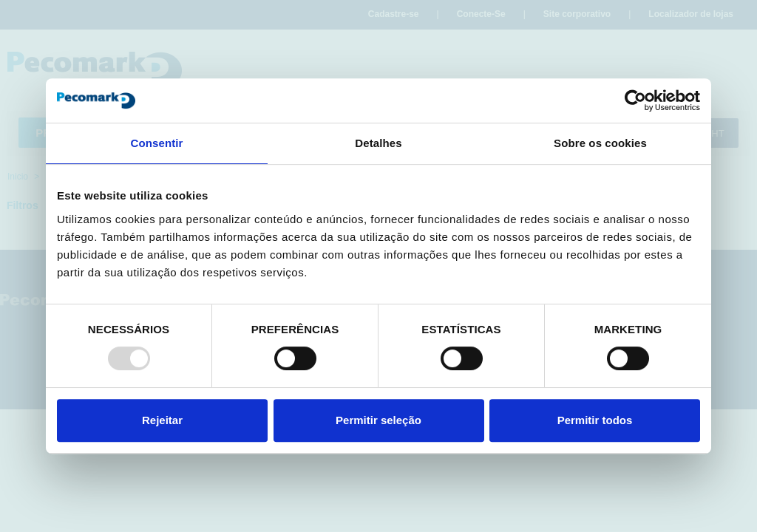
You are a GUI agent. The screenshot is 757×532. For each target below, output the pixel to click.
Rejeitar (162, 420)
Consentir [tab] (157, 143)
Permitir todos (595, 420)
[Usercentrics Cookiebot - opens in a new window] (635, 100)
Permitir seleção (378, 420)
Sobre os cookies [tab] (600, 143)
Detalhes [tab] (378, 143)
